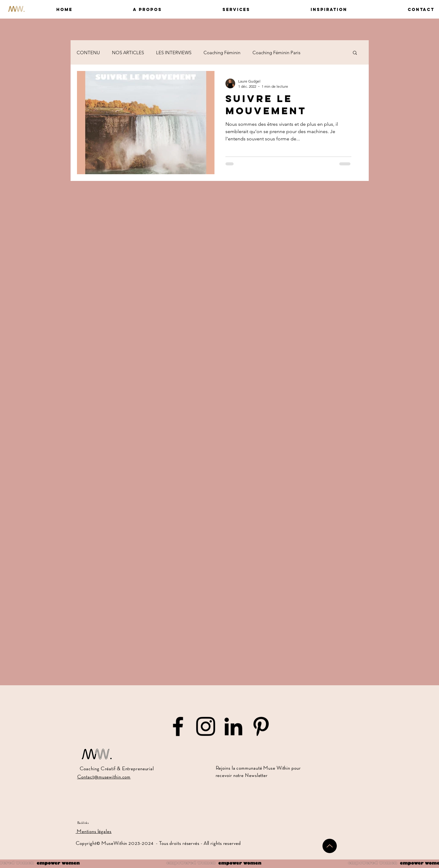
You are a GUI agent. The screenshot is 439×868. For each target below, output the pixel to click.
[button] (122, 10)
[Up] (330, 846)
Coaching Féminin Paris (276, 53)
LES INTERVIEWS (174, 53)
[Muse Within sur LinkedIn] (233, 726)
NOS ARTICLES (128, 53)
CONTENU (88, 53)
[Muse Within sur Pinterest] (261, 726)
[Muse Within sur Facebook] (178, 726)
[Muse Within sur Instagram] (206, 726)
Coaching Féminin (222, 53)
